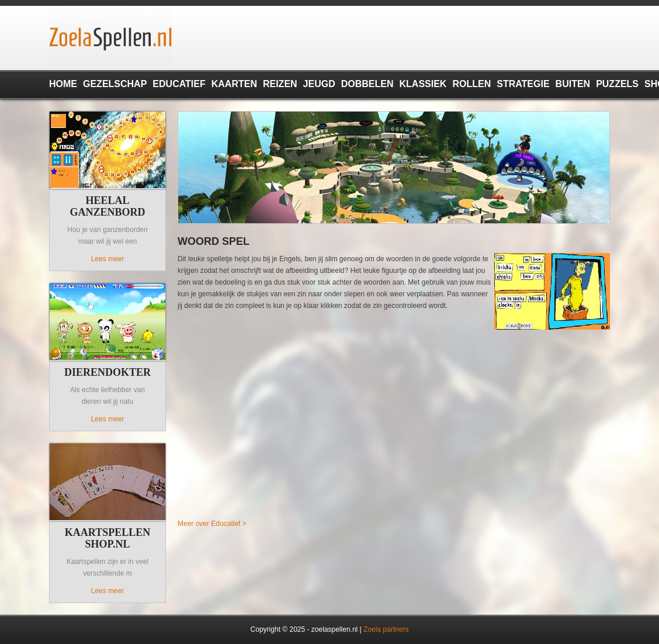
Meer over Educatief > (212, 524)
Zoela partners (386, 629)
